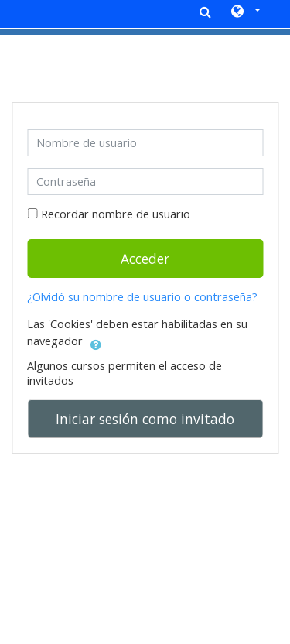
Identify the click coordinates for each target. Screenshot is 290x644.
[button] (245, 12)
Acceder (145, 259)
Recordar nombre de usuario (116, 214)
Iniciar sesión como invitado (145, 419)
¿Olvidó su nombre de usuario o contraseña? (142, 297)
